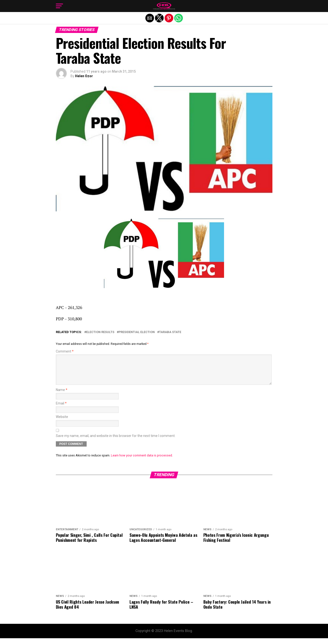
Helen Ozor (84, 76)
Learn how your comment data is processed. (142, 461)
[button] (59, 6)
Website (62, 423)
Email (61, 409)
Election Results (100, 332)
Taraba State (170, 332)
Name (62, 396)
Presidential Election (137, 332)
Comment (65, 351)
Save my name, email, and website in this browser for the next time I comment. (116, 442)
